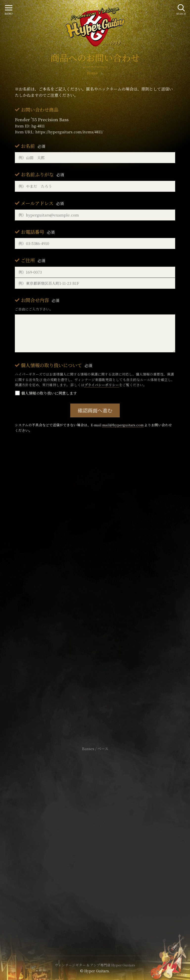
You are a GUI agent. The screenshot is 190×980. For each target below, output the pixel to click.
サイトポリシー (95, 832)
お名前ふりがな (42, 174)
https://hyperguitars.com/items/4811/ (69, 132)
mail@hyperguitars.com (123, 425)
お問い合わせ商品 (40, 109)
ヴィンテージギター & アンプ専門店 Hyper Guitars (95, 965)
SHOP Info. (95, 601)
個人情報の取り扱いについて (57, 365)
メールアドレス (42, 203)
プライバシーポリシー (102, 385)
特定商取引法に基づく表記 (95, 839)
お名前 (33, 146)
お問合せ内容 (40, 300)
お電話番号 (38, 232)
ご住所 (33, 260)
